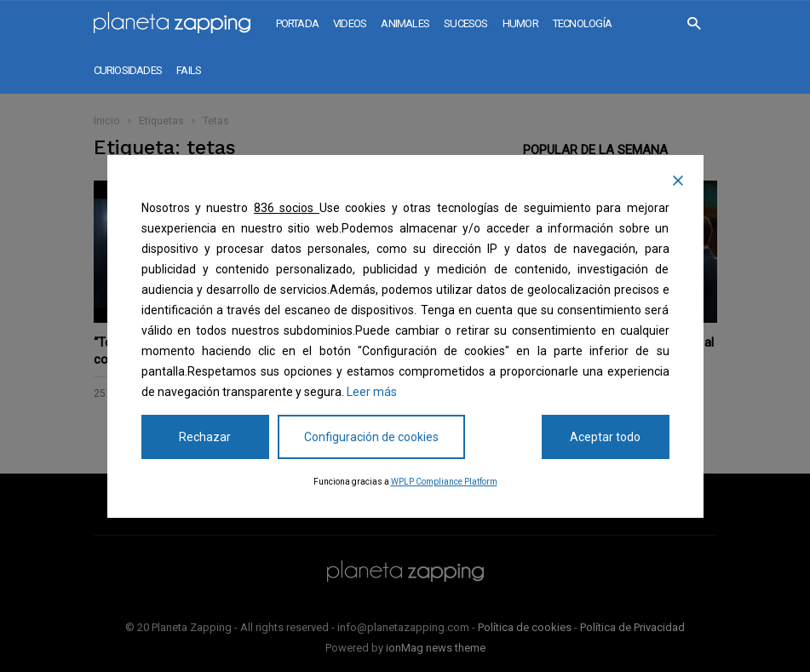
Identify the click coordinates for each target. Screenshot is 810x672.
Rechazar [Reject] (205, 437)
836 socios (287, 208)
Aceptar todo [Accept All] (605, 437)
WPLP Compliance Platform (444, 482)
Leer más (372, 392)
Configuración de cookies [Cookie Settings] (371, 437)
